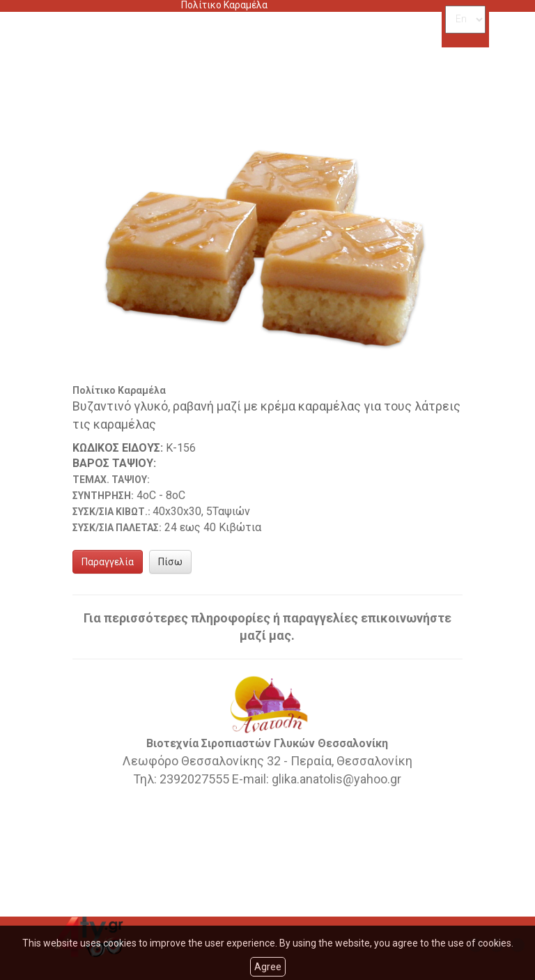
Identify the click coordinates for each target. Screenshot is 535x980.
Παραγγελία (108, 562)
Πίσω (170, 562)
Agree (268, 967)
